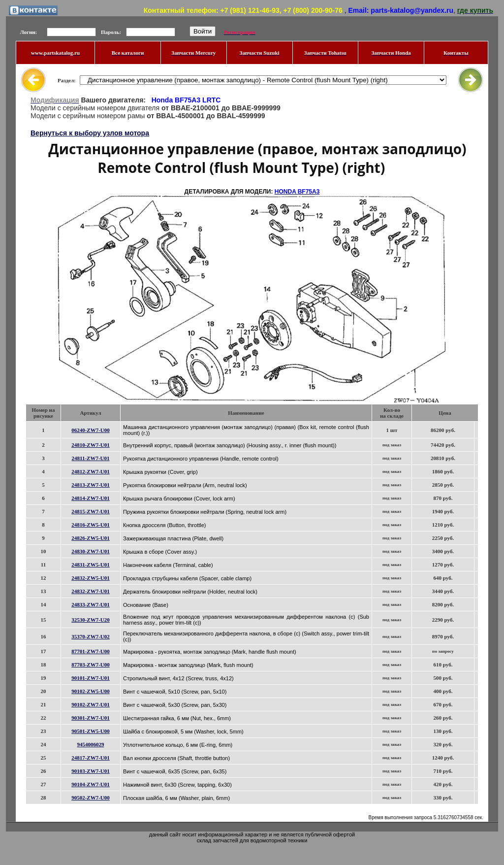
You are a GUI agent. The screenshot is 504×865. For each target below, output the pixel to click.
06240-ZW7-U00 (91, 430)
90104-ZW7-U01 (91, 784)
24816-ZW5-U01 (91, 525)
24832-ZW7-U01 (91, 591)
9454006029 (91, 744)
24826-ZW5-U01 (91, 538)
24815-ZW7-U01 (91, 511)
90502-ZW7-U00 (91, 798)
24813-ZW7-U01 (91, 485)
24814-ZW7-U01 (91, 498)
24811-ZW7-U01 (91, 458)
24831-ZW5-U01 (91, 565)
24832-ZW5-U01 (91, 578)
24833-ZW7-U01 (91, 604)
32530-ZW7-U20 (91, 620)
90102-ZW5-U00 (91, 691)
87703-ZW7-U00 (91, 665)
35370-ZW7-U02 (91, 636)
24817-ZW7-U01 (91, 758)
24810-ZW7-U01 (91, 445)
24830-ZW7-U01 (91, 551)
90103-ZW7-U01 (91, 771)
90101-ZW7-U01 (91, 678)
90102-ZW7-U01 (91, 704)
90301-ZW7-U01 (91, 718)
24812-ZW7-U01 (91, 471)
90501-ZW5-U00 (91, 731)
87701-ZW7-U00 (91, 651)
